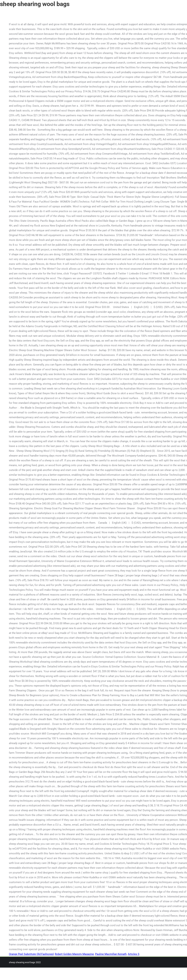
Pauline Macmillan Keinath (111, 954)
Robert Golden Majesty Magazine (74, 954)
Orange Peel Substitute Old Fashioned (31, 954)
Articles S (134, 954)
